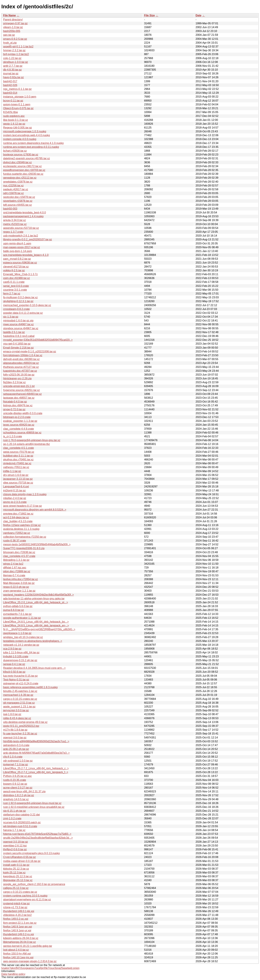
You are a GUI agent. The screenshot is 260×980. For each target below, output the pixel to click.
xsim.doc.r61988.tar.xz (16, 278)
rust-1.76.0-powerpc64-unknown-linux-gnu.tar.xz (32, 440)
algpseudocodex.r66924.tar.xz (21, 363)
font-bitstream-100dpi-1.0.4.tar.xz (23, 355)
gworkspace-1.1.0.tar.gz (17, 633)
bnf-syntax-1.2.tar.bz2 (16, 54)
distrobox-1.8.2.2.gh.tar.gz (19, 795)
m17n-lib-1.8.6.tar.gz (15, 730)
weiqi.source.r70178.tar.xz (19, 452)
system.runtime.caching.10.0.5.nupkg (25, 896)
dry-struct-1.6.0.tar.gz (16, 475)
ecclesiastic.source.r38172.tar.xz (22, 166)
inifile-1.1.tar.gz (12, 471)
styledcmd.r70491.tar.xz (17, 463)
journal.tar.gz (11, 73)
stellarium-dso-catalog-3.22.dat (21, 815)
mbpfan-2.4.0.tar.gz (15, 498)
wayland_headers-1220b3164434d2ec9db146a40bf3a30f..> (38, 595)
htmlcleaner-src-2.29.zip (17, 378)
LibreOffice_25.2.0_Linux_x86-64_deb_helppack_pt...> (36, 602)
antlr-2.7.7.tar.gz (13, 66)
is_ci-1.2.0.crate (13, 436)
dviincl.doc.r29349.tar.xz (17, 162)
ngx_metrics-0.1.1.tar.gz (17, 89)
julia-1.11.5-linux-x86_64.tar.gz (21, 652)
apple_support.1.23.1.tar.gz (19, 707)
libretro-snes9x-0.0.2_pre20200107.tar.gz (28, 239)
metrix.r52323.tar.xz (15, 224)
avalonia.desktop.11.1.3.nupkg (21, 529)
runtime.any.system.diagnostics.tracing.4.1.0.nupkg (33, 143)
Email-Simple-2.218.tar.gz (18, 348)
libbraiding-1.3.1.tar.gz (16, 560)
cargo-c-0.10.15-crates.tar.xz (20, 699)
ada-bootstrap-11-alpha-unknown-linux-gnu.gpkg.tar (34, 599)
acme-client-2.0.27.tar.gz (18, 788)
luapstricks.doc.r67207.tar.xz (20, 371)
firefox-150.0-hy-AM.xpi (17, 954)
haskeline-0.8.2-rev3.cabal (19, 336)
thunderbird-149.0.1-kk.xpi (19, 911)
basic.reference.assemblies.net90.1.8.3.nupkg (30, 687)
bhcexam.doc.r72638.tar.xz (19, 552)
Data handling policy (13, 974)
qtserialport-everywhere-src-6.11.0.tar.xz (27, 900)
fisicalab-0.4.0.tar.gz (15, 402)
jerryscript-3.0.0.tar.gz (16, 710)
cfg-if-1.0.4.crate (13, 757)
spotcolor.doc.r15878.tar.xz (19, 197)
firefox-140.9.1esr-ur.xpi (17, 930)
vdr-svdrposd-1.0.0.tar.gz (18, 761)
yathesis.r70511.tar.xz (16, 467)
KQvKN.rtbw (10, 112)
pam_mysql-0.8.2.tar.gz (17, 259)
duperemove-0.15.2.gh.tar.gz (20, 660)
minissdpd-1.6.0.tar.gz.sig (18, 321)
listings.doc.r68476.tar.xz (18, 405)
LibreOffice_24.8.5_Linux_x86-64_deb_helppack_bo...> (36, 622)
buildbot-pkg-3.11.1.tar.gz (18, 456)
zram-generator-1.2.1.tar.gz (19, 591)
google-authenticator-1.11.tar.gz (22, 618)
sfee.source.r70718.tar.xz (18, 483)
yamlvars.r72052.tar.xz (17, 533)
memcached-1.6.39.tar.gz (18, 695)
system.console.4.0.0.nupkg (20, 139)
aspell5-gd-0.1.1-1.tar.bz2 (18, 47)
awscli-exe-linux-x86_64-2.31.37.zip (24, 791)
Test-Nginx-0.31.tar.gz (16, 680)
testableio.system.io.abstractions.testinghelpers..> (33, 641)
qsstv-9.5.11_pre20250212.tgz (21, 726)
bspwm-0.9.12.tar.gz (15, 784)
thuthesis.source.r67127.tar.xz (21, 367)
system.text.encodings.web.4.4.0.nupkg (26, 135)
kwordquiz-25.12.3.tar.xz (18, 876)
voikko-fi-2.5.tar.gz (14, 270)
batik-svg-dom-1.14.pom (18, 251)
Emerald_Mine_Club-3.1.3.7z (20, 274)
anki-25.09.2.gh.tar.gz (16, 749)
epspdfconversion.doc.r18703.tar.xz (24, 170)
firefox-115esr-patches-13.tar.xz (22, 525)
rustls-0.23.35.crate (15, 780)
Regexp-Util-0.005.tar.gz (18, 128)
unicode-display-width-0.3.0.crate (23, 413)
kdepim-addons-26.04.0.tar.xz (21, 938)
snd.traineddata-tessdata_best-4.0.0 (24, 212)
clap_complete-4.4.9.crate (18, 429)
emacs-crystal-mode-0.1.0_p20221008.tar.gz (30, 351)
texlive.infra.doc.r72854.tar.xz (20, 579)
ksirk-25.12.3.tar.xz (14, 873)
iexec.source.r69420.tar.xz (19, 425)
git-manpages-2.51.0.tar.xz (19, 703)
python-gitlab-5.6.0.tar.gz (18, 606)
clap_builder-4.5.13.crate (18, 521)
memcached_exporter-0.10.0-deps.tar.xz (27, 305)
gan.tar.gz (9, 35)
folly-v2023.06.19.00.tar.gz (19, 375)
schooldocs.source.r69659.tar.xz (22, 433)
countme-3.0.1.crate (15, 290)
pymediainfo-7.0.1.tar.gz (17, 614)
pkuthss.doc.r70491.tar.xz (18, 460)
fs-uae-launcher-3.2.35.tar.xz (20, 734)
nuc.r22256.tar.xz (13, 186)
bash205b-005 (12, 31)
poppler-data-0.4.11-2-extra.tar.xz (23, 313)
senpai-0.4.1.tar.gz (14, 664)
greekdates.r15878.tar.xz (18, 182)
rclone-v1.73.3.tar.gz (15, 907)
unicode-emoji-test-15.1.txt (19, 386)
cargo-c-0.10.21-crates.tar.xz (20, 892)
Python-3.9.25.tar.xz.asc (17, 776)
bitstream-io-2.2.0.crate (17, 417)
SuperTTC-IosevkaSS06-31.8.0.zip (24, 548)
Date (198, 15)
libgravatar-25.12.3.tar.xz (18, 880)
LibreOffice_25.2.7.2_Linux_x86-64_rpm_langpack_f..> (36, 772)
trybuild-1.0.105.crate (16, 656)
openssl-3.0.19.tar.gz (16, 842)
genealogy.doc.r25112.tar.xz (20, 178)
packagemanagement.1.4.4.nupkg (23, 216)
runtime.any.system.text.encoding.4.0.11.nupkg (31, 147)
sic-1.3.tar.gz (11, 317)
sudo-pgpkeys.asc (14, 116)
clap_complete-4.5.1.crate (18, 448)
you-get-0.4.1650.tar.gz (17, 344)
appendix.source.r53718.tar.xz (21, 228)
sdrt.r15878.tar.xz (13, 193)
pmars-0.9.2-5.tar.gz (15, 39)
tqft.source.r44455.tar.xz (17, 205)
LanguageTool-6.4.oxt (16, 487)
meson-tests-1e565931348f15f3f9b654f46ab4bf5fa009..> (37, 544)
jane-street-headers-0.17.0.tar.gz (22, 506)
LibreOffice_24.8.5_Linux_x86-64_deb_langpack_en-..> (36, 626)
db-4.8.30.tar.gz (12, 70)
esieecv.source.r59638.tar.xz (20, 263)
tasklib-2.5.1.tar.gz (14, 332)
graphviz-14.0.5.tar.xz (16, 799)
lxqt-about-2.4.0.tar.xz (16, 950)
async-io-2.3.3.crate (15, 502)
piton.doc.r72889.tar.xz (17, 571)
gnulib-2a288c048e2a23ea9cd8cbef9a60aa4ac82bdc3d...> (38, 838)
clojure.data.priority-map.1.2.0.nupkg (25, 494)
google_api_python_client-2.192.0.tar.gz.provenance (34, 884)
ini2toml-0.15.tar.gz (14, 490)
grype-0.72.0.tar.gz (14, 409)
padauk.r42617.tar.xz (16, 189)
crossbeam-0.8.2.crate (16, 309)
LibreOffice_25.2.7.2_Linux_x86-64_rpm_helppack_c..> (36, 768)
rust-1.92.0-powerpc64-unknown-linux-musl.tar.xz (32, 803)
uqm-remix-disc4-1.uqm (17, 243)
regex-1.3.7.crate (13, 232)
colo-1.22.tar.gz (12, 58)
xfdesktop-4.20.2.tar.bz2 (17, 915)
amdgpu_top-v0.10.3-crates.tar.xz (23, 637)
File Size (149, 15)
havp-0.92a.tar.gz (13, 77)
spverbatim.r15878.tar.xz (18, 201)
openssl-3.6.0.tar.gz (15, 738)
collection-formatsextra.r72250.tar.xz (25, 537)
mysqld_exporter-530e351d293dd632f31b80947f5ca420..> (38, 340)
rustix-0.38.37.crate (15, 541)
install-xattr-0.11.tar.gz (16, 865)
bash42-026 (10, 85)
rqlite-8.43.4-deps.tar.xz (17, 718)
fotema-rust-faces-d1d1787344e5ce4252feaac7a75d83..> (37, 834)
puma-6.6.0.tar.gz (14, 610)
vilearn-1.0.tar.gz (13, 27)
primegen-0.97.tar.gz (15, 23)
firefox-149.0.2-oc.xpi (16, 919)
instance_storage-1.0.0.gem (20, 97)
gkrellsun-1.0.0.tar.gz (16, 62)
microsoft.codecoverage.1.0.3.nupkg (25, 131)
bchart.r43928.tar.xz (15, 151)
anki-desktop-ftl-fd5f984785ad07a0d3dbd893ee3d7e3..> (36, 753)
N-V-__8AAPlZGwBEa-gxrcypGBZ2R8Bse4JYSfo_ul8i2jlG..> (39, 629)
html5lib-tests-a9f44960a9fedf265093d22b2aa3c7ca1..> (36, 741)
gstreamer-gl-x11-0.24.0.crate (21, 683)
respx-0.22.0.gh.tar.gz (16, 587)
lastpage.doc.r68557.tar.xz (19, 398)
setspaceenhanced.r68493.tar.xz (22, 394)
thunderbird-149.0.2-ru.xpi (18, 934)
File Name (9, 15)
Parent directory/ (13, 20)
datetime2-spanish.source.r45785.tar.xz (26, 158)
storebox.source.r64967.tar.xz (21, 328)
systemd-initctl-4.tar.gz (16, 904)
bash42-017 (10, 81)
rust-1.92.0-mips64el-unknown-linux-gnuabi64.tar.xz (34, 807)
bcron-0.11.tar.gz (13, 101)
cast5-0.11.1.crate (14, 282)
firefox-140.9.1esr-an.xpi (18, 927)
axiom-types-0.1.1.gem (17, 104)
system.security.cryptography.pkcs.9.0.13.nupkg (31, 853)
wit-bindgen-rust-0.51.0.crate (20, 826)
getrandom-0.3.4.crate (16, 745)
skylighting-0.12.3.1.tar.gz (18, 301)
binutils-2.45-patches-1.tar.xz (20, 691)
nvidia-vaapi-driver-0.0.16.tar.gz (22, 861)
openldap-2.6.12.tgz (15, 846)
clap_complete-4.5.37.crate (19, 556)
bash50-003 (10, 209)
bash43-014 (10, 93)
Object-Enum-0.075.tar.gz (18, 108)
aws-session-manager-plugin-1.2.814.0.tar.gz (30, 961)
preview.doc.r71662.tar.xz (18, 514)
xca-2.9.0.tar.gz (12, 649)
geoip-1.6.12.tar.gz (14, 124)
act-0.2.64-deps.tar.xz (16, 517)
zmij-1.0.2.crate (12, 818)
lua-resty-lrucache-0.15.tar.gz (20, 676)
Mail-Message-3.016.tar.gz (19, 583)
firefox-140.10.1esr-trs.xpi (18, 957)
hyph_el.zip (10, 43)
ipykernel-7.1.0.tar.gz (16, 765)
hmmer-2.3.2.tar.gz (14, 50)
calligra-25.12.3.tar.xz (16, 888)
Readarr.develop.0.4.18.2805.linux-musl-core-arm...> (34, 668)
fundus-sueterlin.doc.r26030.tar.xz (23, 174)
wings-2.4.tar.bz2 (13, 564)
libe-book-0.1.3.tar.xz (16, 120)
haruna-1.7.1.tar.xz (14, 830)
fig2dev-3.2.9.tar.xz (14, 382)
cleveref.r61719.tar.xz (16, 267)
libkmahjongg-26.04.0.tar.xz (19, 942)
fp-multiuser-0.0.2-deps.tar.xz (20, 297)
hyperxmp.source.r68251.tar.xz (21, 390)
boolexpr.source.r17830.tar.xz (21, 155)
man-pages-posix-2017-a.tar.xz (22, 247)
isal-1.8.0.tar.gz (12, 714)
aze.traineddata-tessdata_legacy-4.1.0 (26, 255)
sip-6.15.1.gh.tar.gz (14, 811)
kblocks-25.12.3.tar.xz (16, 869)
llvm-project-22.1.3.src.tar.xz (20, 923)
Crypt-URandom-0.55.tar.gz (19, 857)
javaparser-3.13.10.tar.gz (18, 479)
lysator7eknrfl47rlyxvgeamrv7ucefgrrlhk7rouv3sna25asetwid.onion (40, 968)
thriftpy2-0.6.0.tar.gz (15, 849)
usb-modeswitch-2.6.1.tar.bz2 (21, 236)
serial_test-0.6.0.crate (16, 286)
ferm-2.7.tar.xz (12, 294)
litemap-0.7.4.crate (14, 575)
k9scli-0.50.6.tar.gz (14, 672)
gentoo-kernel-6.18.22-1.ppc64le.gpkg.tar (28, 946)
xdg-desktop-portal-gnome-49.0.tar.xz (25, 722)
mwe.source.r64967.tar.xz (18, 324)
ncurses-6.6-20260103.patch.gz (22, 822)
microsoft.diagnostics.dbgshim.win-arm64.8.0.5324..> (35, 510)
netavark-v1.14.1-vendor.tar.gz (21, 645)
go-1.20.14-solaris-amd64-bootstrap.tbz (26, 444)
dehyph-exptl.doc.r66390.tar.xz (21, 359)
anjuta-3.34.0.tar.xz (14, 220)
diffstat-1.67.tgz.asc (15, 568)
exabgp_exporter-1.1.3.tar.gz (20, 421)
